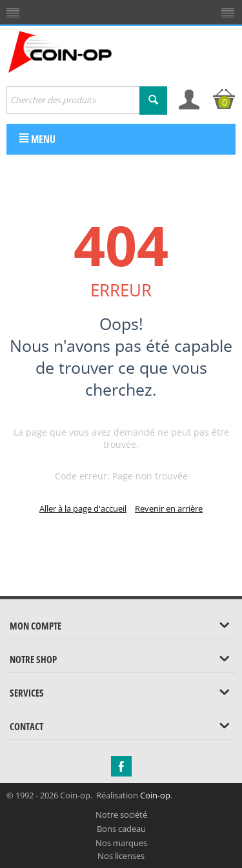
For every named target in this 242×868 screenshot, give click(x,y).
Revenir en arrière (169, 508)
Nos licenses (121, 856)
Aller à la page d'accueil (83, 508)
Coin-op (155, 795)
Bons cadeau (121, 829)
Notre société (121, 815)
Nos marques (121, 843)
